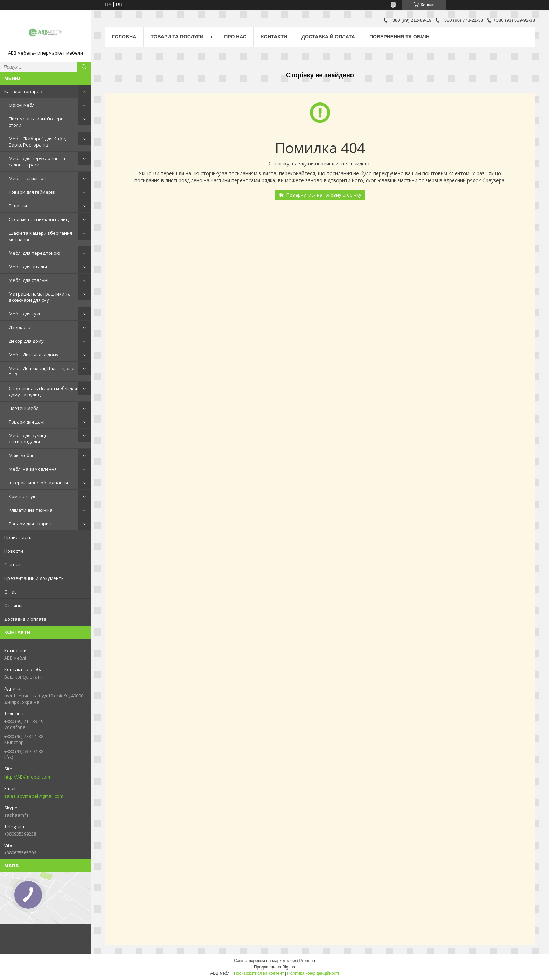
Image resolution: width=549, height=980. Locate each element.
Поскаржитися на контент (259, 973)
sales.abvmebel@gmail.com (34, 796)
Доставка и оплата (25, 619)
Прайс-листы (18, 537)
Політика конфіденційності (313, 973)
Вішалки (18, 206)
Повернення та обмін (399, 37)
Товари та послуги (177, 37)
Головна (124, 37)
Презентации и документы (34, 578)
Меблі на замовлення (33, 469)
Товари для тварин (30, 524)
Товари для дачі (27, 422)
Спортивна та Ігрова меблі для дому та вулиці (43, 391)
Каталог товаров (23, 91)
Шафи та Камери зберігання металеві (40, 236)
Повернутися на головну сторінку (324, 195)
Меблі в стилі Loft (28, 178)
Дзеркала (20, 327)
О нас (10, 592)
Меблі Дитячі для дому (34, 355)
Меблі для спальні (29, 280)
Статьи (12, 564)
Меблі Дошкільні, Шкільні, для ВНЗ (41, 371)
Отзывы (13, 605)
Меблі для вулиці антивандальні (27, 439)
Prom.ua (307, 961)
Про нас (235, 37)
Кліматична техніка (31, 510)
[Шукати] (84, 67)
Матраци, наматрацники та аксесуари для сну (40, 297)
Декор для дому (26, 341)
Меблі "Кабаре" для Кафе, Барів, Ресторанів (37, 142)
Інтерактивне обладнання (38, 483)
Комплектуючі (25, 496)
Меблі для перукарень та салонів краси (37, 162)
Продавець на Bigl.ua (274, 967)
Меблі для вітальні (29, 267)
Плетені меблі (24, 408)
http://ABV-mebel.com (27, 777)
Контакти (274, 37)
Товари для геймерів (32, 192)
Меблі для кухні (26, 314)
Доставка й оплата (328, 37)
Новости (14, 551)
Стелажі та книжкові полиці (39, 219)
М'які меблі (21, 455)
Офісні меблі (22, 105)
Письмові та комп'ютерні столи (37, 122)
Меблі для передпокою (34, 253)
